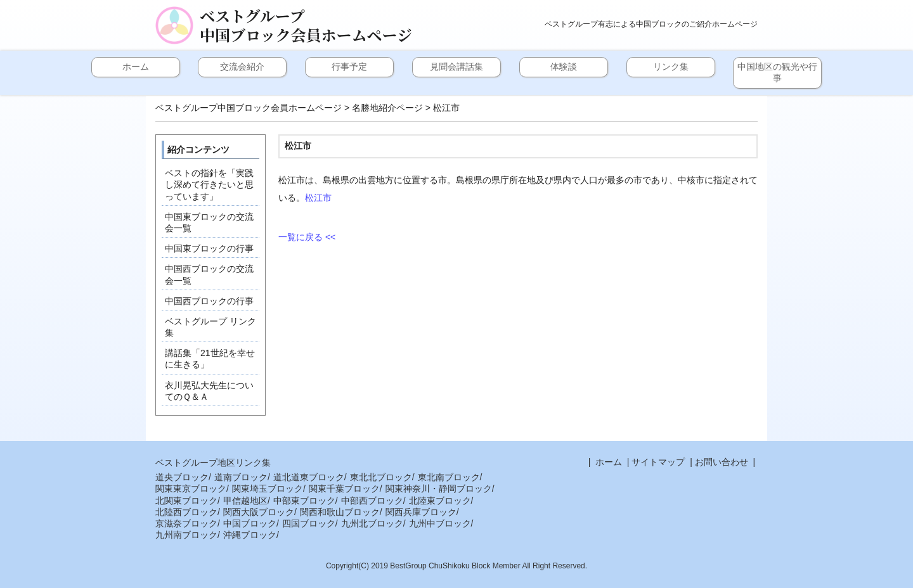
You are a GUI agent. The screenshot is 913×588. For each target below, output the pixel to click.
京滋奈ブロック (186, 523)
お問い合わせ (722, 462)
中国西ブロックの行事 (209, 301)
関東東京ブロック (191, 489)
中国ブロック (250, 523)
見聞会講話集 (456, 67)
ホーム (136, 67)
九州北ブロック (372, 523)
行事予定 (349, 67)
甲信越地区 (245, 501)
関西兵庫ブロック (421, 512)
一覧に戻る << (307, 237)
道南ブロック (241, 477)
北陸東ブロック (440, 501)
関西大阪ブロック (259, 512)
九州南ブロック (186, 535)
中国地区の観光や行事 (777, 72)
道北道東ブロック (309, 477)
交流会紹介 (242, 67)
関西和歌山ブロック (340, 512)
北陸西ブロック (186, 512)
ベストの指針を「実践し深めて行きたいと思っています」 (209, 184)
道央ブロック (182, 477)
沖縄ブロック (250, 535)
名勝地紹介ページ (387, 108)
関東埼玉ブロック (268, 489)
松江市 (318, 198)
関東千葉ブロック (344, 489)
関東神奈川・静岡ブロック (439, 489)
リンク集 (671, 67)
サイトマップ (658, 462)
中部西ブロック (372, 501)
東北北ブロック (381, 477)
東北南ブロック (449, 477)
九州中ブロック (440, 523)
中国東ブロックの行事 (209, 248)
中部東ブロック (304, 501)
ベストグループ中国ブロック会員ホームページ (306, 25)
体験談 (564, 67)
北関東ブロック (186, 501)
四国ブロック (309, 523)
